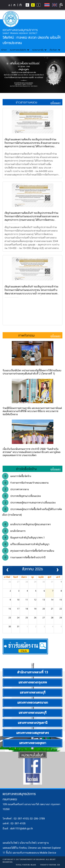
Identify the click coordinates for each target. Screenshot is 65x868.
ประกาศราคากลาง (15, 489)
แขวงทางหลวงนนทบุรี (32, 713)
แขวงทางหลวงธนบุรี (33, 693)
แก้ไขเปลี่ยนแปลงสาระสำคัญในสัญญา (26, 544)
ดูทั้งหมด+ (56, 103)
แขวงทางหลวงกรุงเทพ (33, 683)
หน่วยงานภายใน (39, 50)
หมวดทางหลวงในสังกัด (19, 50)
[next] (58, 570)
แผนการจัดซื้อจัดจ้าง (17, 476)
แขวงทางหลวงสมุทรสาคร (32, 733)
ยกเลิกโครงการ (14, 531)
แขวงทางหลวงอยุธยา (33, 743)
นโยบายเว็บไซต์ (28, 843)
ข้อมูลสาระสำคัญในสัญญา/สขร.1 (23, 538)
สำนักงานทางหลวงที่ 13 (32, 672)
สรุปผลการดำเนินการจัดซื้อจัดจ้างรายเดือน (28, 551)
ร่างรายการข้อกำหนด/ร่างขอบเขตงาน (25, 483)
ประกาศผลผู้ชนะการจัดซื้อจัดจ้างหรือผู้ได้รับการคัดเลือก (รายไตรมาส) (32, 512)
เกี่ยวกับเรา (55, 50)
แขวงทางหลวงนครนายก (33, 703)
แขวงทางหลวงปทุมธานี (32, 723)
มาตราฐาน (43, 843)
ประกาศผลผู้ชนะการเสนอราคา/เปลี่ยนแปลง (29, 503)
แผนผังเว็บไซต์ (10, 843)
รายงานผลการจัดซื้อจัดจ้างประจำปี (24, 557)
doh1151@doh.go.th (21, 829)
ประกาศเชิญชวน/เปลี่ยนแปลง (21, 496)
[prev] (7, 570)
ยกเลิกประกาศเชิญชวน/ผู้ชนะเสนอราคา (26, 524)
